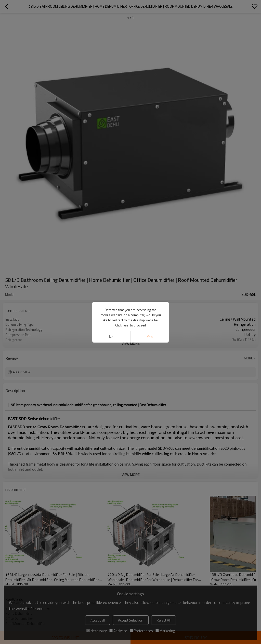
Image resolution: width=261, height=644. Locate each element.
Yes (150, 337)
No (111, 337)
